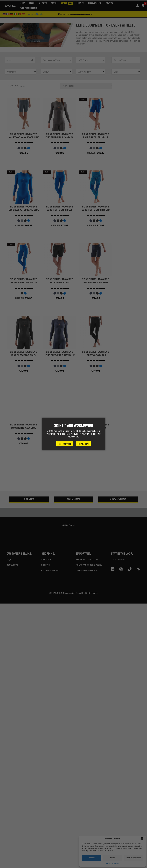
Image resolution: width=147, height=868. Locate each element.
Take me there (65, 444)
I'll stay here (83, 444)
